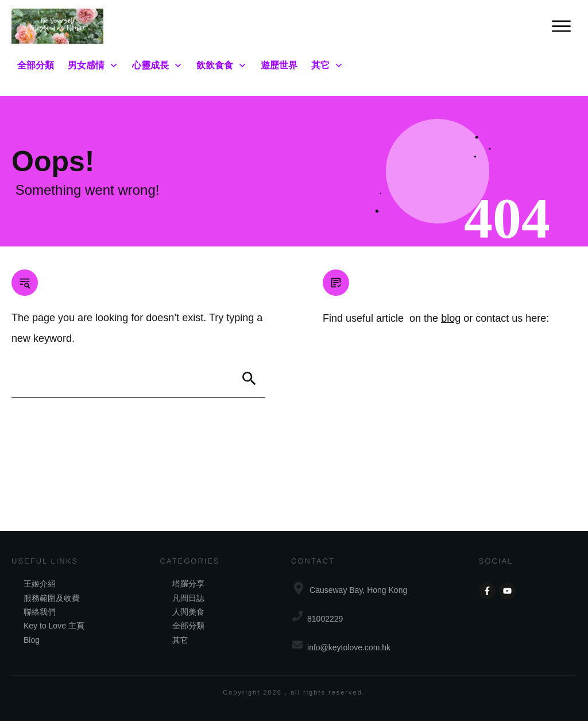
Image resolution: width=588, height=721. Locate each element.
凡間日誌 (188, 598)
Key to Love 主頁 (54, 626)
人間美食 (188, 612)
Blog (32, 640)
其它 (180, 640)
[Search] (249, 379)
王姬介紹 (40, 584)
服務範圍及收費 (52, 598)
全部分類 (188, 626)
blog (451, 318)
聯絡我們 (40, 612)
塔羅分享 (188, 584)
